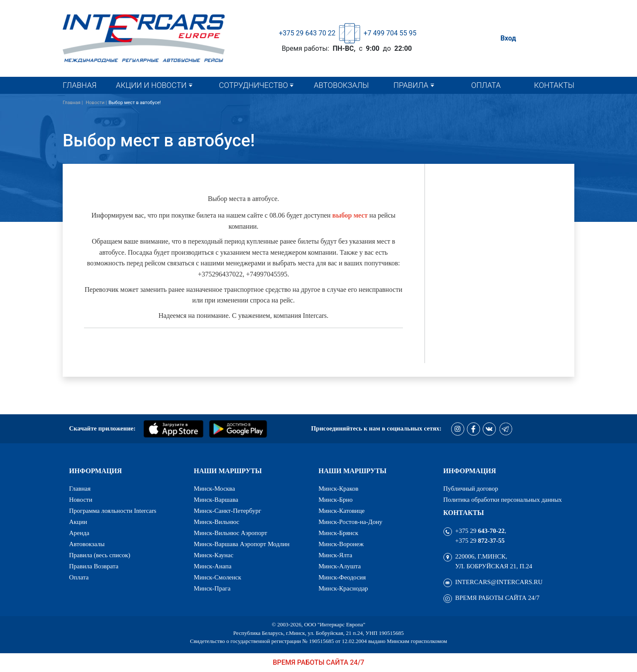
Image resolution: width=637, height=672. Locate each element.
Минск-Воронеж (341, 544)
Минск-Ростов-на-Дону (350, 522)
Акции (78, 522)
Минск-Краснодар (343, 589)
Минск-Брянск (338, 533)
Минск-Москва (215, 489)
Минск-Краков (339, 489)
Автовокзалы (341, 85)
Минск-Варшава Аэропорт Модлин (242, 544)
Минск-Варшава (216, 500)
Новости (81, 500)
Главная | (73, 103)
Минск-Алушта (340, 566)
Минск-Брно (336, 500)
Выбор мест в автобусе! (135, 103)
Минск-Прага (212, 589)
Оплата (486, 85)
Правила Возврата (94, 566)
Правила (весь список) (100, 555)
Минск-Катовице (342, 511)
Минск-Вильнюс (217, 522)
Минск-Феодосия (342, 577)
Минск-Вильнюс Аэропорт (231, 533)
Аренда (79, 533)
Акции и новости (151, 85)
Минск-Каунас (214, 555)
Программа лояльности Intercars (113, 511)
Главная (80, 85)
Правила (411, 85)
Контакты (554, 85)
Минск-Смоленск (218, 577)
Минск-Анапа (213, 566)
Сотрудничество (254, 85)
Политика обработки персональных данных (503, 500)
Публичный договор (471, 489)
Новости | (96, 103)
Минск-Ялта (335, 555)
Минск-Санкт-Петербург (228, 511)
